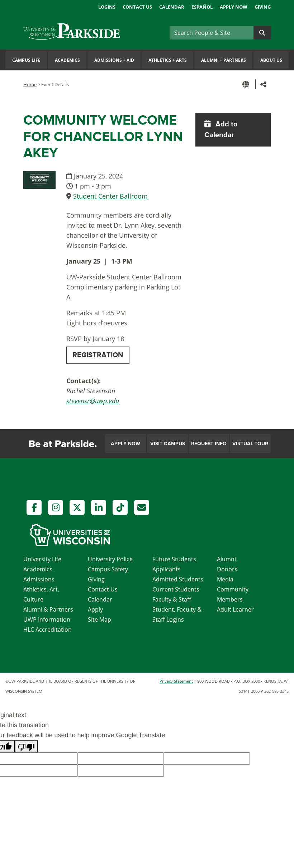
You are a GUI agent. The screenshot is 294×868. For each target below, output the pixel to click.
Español (202, 7)
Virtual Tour (250, 444)
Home (30, 84)
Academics (67, 60)
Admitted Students (178, 579)
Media (225, 579)
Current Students (176, 589)
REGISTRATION (98, 355)
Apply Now (234, 7)
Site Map (99, 619)
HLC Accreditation (48, 630)
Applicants (167, 569)
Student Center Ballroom (110, 196)
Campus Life (26, 60)
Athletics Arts (168, 60)
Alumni (226, 559)
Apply (95, 609)
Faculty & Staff (172, 599)
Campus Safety (108, 569)
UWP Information (47, 619)
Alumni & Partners (48, 609)
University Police (110, 559)
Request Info (209, 444)
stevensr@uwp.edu (93, 401)
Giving (263, 7)
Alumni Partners (224, 60)
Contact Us (137, 7)
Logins (107, 7)
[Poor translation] (26, 746)
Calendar (172, 7)
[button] (247, 84)
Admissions (39, 579)
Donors (227, 569)
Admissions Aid (114, 60)
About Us (271, 60)
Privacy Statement (176, 681)
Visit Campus (168, 444)
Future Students (174, 559)
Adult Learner (235, 609)
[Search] (212, 33)
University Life (42, 559)
